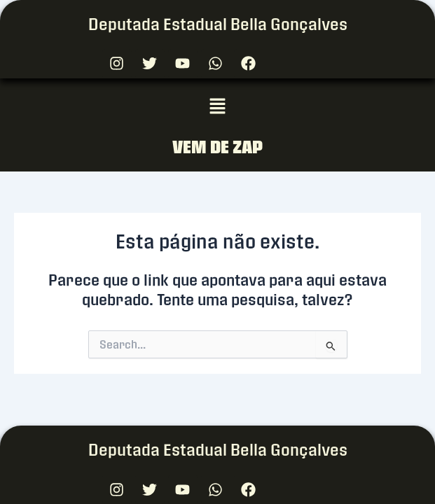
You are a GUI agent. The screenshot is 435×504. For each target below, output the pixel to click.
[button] (217, 107)
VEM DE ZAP (217, 147)
